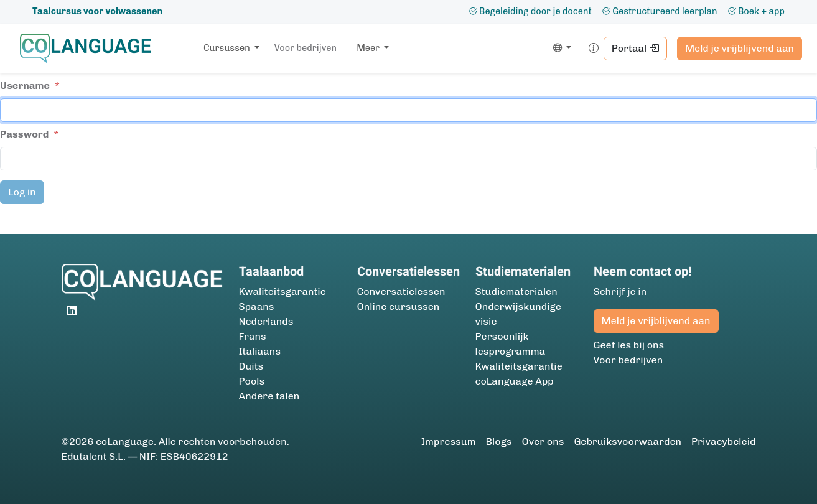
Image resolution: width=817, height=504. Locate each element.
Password (24, 134)
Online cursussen (399, 306)
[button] (560, 49)
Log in (22, 192)
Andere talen (269, 396)
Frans (253, 336)
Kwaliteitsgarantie (282, 292)
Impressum (449, 441)
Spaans (257, 306)
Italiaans (260, 351)
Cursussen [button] (228, 48)
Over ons (543, 441)
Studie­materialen (516, 292)
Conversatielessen (401, 292)
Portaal (635, 48)
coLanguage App (515, 381)
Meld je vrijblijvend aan (740, 48)
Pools (252, 381)
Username (25, 86)
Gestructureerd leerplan (660, 11)
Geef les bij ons (629, 345)
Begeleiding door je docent (530, 11)
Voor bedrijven (306, 48)
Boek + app (756, 11)
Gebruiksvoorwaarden (628, 441)
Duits (251, 366)
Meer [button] (369, 48)
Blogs (499, 441)
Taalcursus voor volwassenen (97, 11)
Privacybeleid (723, 441)
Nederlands (266, 321)
